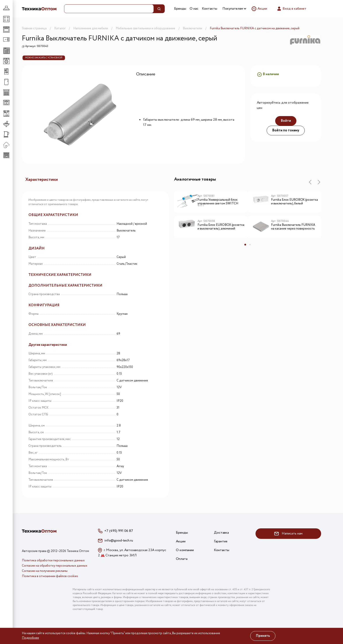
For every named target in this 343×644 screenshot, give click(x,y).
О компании (185, 550)
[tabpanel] (211, 216)
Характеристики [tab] (42, 180)
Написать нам (288, 533)
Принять (263, 636)
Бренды (180, 9)
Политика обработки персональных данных (53, 560)
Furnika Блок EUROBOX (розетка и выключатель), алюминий (221, 227)
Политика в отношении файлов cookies (50, 576)
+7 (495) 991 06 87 (119, 531)
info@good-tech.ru (119, 540)
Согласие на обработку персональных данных (55, 566)
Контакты (210, 9)
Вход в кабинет (291, 9)
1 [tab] (245, 245)
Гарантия (221, 541)
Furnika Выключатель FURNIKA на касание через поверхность (293, 227)
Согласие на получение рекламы (45, 571)
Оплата (182, 559)
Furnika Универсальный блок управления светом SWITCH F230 (218, 202)
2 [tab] (250, 245)
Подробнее (30, 638)
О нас (194, 9)
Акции (259, 9)
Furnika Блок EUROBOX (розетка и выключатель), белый (294, 202)
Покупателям (234, 9)
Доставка (221, 533)
